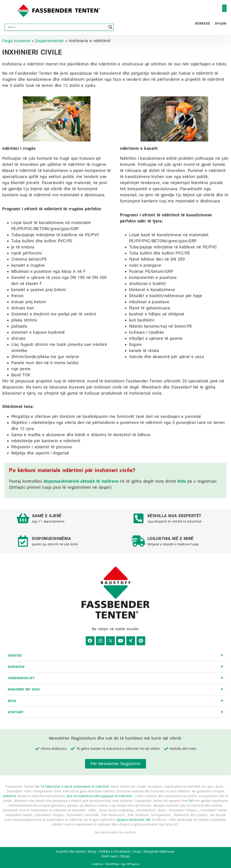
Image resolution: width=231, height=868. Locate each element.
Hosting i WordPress (106, 863)
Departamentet (50, 41)
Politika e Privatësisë (115, 850)
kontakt (16, 711)
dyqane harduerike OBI (134, 818)
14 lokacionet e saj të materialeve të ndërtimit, (75, 785)
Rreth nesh (109, 855)
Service (15, 654)
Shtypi (125, 855)
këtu (182, 481)
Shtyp (92, 850)
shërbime (9, 795)
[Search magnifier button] (110, 27)
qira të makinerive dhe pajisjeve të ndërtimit (99, 795)
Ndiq (12, 699)
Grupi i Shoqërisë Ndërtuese (154, 850)
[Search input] (57, 27)
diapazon (16, 665)
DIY (192, 799)
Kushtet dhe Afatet (71, 850)
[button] (224, 8)
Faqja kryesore (16, 41)
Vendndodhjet (21, 677)
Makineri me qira (24, 688)
